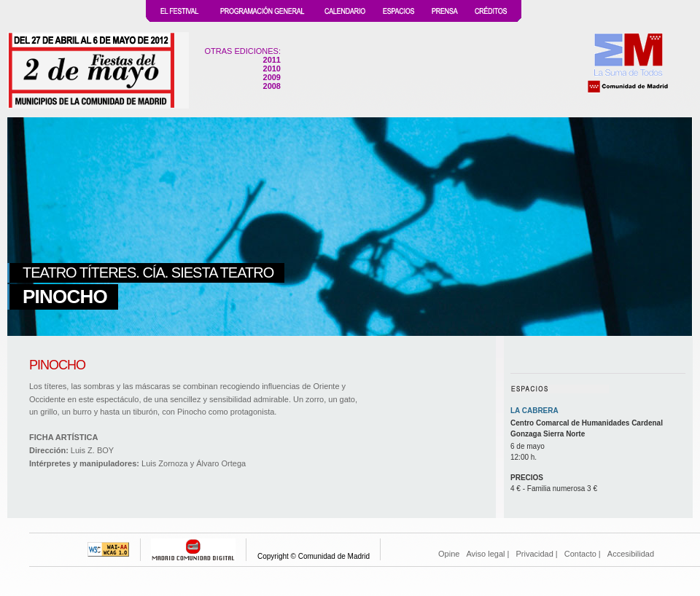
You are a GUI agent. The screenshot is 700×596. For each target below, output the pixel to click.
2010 (272, 68)
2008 (272, 86)
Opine (449, 554)
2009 (272, 77)
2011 (272, 60)
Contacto (580, 554)
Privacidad (534, 554)
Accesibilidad (631, 554)
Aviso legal (485, 554)
